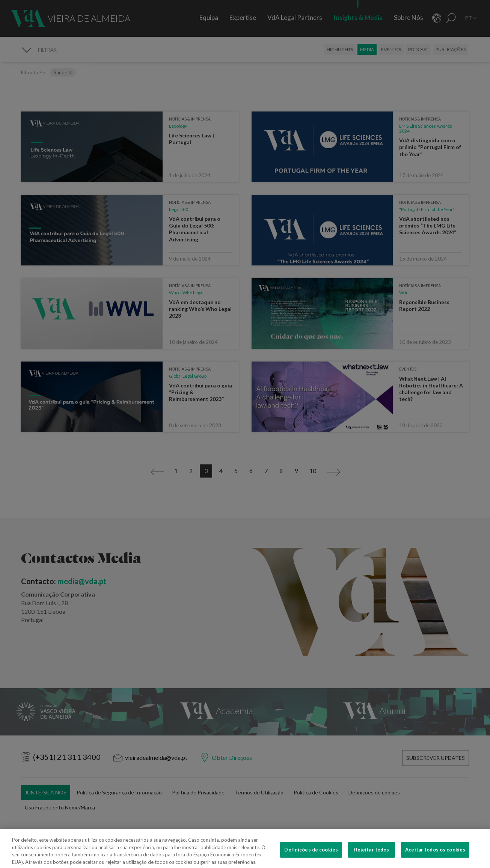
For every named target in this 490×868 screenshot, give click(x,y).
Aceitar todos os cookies (435, 857)
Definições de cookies (311, 857)
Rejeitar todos (372, 857)
